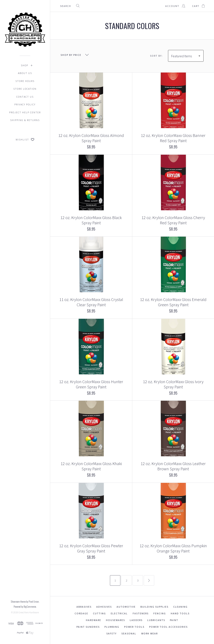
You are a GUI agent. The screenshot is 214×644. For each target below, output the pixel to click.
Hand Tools (180, 613)
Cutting (99, 613)
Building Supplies (154, 607)
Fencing (160, 613)
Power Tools (134, 627)
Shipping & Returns (25, 120)
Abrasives (84, 607)
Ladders (136, 620)
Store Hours (25, 81)
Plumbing (112, 627)
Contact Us (25, 97)
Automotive (126, 607)
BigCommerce (30, 606)
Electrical (119, 613)
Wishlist (25, 140)
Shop (25, 65)
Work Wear (150, 633)
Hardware (94, 620)
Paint (174, 620)
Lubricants (156, 620)
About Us (25, 73)
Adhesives (104, 607)
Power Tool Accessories (168, 627)
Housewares (115, 620)
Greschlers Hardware (29, 612)
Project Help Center (25, 112)
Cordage (81, 613)
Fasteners (141, 613)
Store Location (25, 89)
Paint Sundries (88, 627)
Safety (111, 633)
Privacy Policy (25, 104)
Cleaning (180, 607)
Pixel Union (34, 601)
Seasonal (129, 633)
